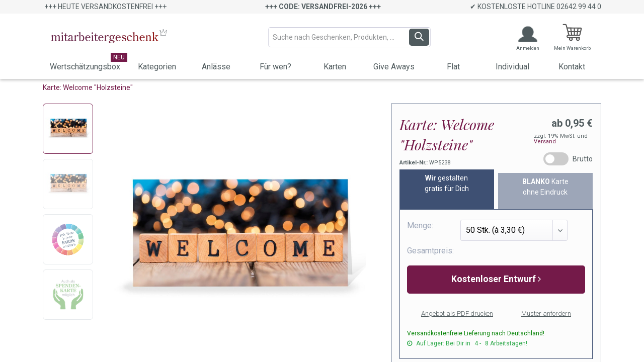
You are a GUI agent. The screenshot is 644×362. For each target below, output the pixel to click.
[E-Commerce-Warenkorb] (572, 37)
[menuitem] (85, 68)
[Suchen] (419, 37)
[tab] (447, 189)
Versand (545, 142)
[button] (496, 280)
